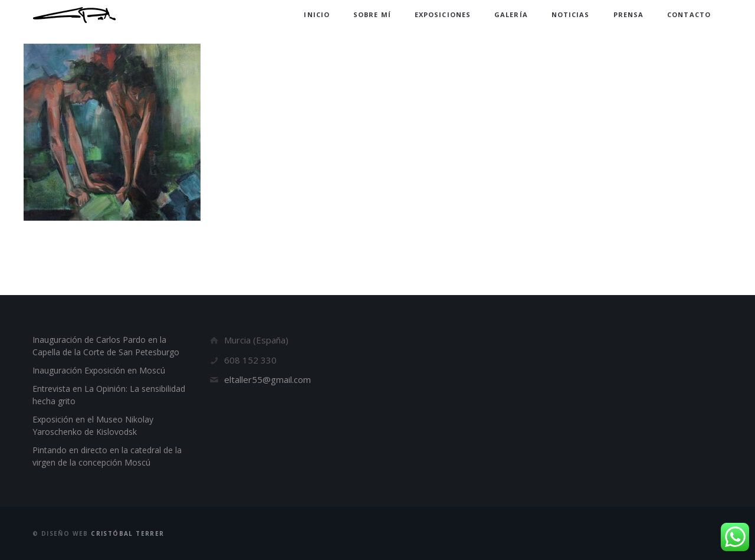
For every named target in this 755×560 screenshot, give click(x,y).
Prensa (629, 14)
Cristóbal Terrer (127, 533)
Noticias (571, 14)
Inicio (317, 14)
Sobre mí (372, 14)
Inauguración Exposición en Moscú (99, 370)
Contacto (689, 14)
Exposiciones (443, 14)
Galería (511, 14)
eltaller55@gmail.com (267, 379)
